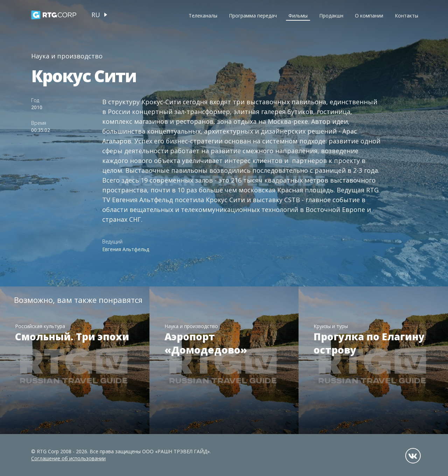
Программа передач (253, 16)
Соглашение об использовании (68, 458)
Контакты (407, 16)
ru (96, 15)
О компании (369, 16)
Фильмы (298, 16)
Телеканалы (203, 16)
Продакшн (331, 16)
